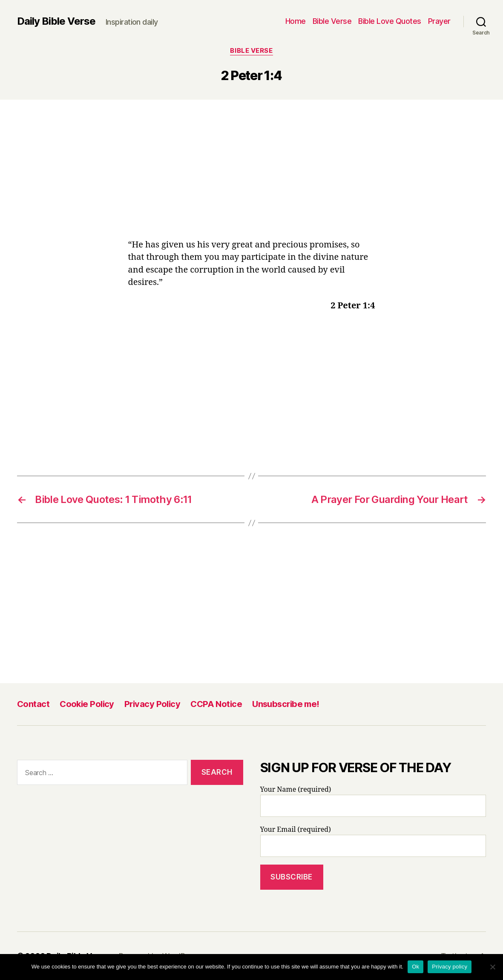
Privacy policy (450, 967)
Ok (415, 967)
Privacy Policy (152, 704)
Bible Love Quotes (390, 21)
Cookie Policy (87, 704)
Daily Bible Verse (56, 21)
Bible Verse (332, 21)
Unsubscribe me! (286, 704)
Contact (33, 704)
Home (296, 21)
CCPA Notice (216, 704)
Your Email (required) (373, 841)
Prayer (439, 21)
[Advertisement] (252, 175)
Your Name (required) (373, 801)
